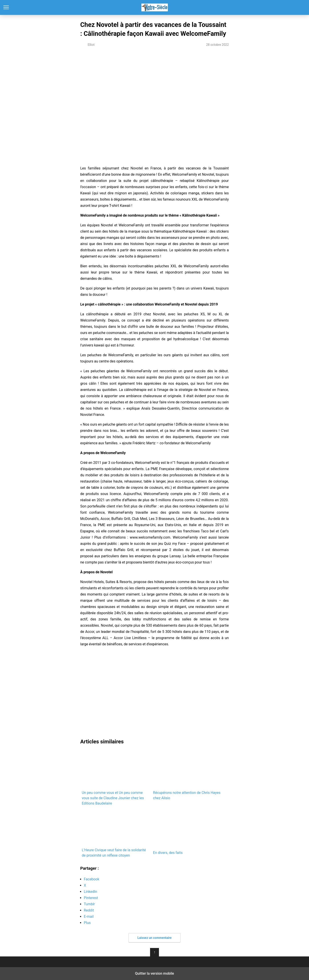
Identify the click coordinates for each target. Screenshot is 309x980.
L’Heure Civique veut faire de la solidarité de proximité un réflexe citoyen (116, 834)
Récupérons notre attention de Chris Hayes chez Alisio (187, 775)
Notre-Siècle (155, 7)
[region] (154, 89)
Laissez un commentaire (154, 938)
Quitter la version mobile (154, 973)
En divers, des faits (187, 832)
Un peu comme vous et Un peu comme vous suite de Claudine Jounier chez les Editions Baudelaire (116, 778)
